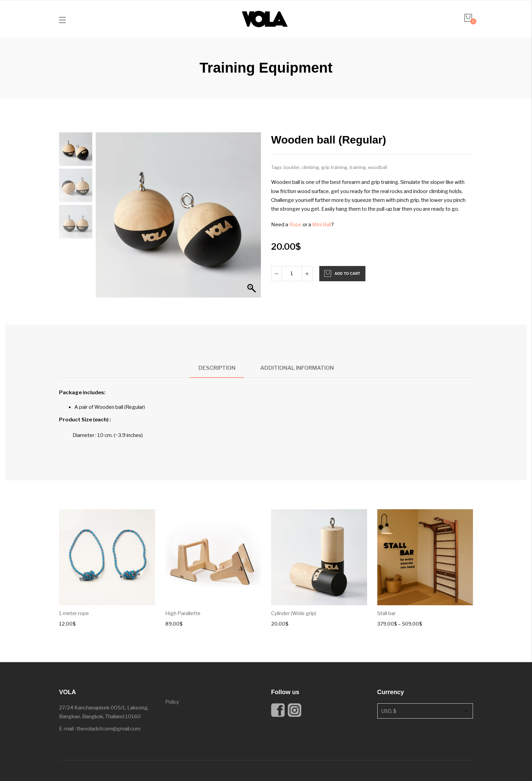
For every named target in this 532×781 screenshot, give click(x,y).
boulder (292, 167)
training (358, 167)
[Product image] (107, 557)
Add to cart (347, 273)
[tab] (217, 368)
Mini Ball (322, 225)
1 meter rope (74, 613)
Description (217, 368)
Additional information (297, 368)
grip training (334, 167)
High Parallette (183, 613)
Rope (295, 225)
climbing (310, 167)
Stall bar (386, 613)
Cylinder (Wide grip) (294, 613)
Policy (172, 702)
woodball (378, 167)
